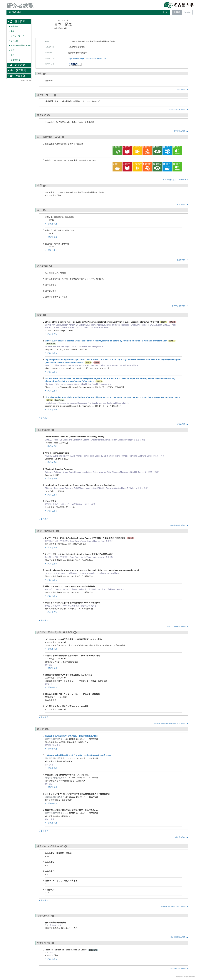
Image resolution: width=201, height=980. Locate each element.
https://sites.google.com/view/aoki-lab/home (87, 58)
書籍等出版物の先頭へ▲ (179, 525)
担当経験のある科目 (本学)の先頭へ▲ (174, 906)
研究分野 (14, 41)
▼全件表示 (43, 418)
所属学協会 (15, 60)
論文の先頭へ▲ (182, 424)
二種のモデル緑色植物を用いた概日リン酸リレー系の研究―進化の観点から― (78, 755)
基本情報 (14, 27)
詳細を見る (51, 224)
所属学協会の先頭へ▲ (180, 306)
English (187, 12)
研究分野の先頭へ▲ (181, 131)
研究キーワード (17, 36)
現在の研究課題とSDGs (21, 46)
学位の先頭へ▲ (182, 89)
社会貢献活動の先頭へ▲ (179, 937)
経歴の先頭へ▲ (182, 204)
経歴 (13, 50)
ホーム (165, 12)
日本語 (177, 12)
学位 (13, 31)
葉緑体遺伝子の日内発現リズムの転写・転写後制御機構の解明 (71, 736)
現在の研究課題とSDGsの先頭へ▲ (175, 180)
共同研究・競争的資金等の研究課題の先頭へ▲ (171, 723)
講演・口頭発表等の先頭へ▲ (178, 627)
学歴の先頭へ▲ (182, 260)
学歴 (13, 55)
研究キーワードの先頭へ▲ (178, 109)
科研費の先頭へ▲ (182, 837)
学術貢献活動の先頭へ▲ (179, 969)
